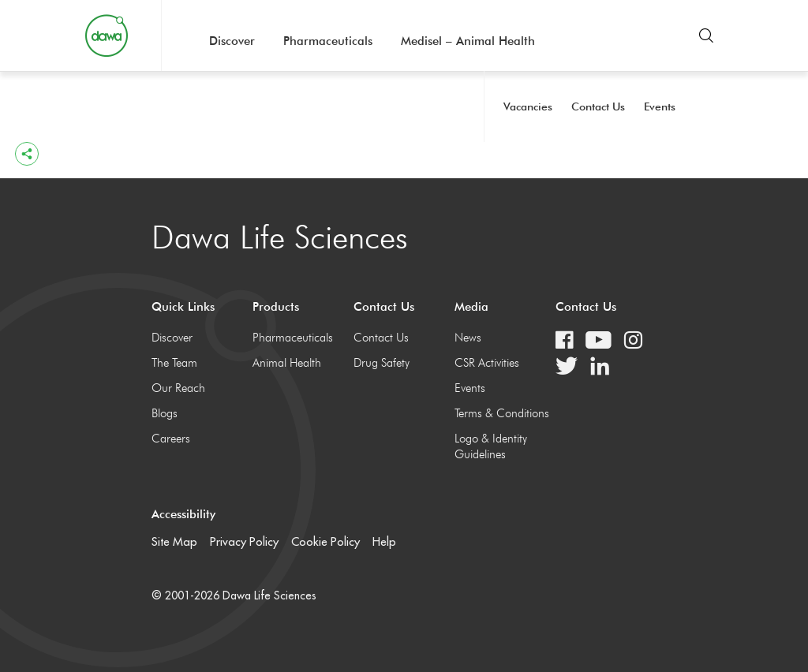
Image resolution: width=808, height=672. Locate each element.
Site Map (174, 541)
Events (660, 106)
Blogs (165, 413)
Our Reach (178, 388)
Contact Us (598, 106)
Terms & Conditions (502, 413)
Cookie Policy (325, 541)
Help (384, 541)
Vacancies (528, 106)
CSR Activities (487, 363)
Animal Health (287, 363)
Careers (171, 439)
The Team (174, 363)
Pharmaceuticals (328, 41)
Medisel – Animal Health (468, 41)
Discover (232, 41)
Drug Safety (382, 363)
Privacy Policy (244, 541)
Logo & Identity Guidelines (491, 446)
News (468, 338)
